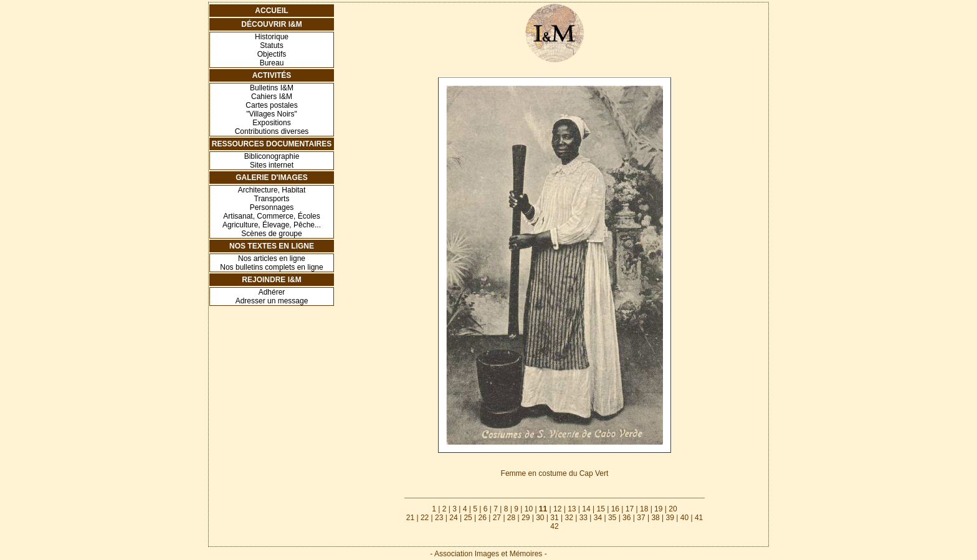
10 (529, 509)
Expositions (271, 123)
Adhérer (272, 292)
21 (410, 518)
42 (554, 526)
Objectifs (272, 54)
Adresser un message (272, 301)
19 (658, 509)
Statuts (271, 45)
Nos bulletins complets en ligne (271, 267)
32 (569, 518)
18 (644, 509)
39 (670, 518)
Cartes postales (271, 105)
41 (699, 518)
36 (627, 518)
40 (684, 518)
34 (598, 518)
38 (655, 518)
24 (453, 518)
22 (425, 518)
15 (600, 509)
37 (641, 518)
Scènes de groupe (271, 234)
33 (584, 518)
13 (572, 509)
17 (630, 509)
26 (483, 518)
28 (511, 518)
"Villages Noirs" (272, 114)
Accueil (271, 11)
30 (540, 518)
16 (615, 509)
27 (497, 518)
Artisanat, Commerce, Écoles (271, 216)
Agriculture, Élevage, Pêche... (272, 225)
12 (557, 509)
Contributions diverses (272, 131)
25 (468, 518)
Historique (272, 37)
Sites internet (272, 165)
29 (526, 518)
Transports (272, 199)
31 (554, 518)
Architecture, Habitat (272, 190)
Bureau (272, 63)
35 (612, 518)
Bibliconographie (272, 156)
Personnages (272, 207)
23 (439, 518)
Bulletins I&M (272, 88)
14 (586, 509)
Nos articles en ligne (272, 259)
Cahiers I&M (272, 97)
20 (673, 509)
